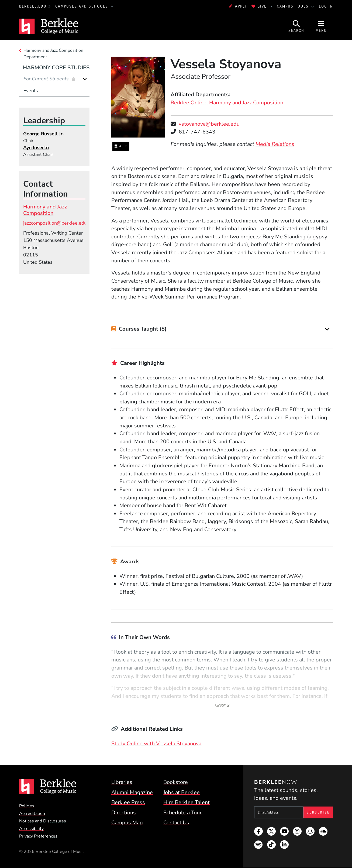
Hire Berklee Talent (187, 802)
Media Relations (275, 144)
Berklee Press (128, 802)
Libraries (122, 782)
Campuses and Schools (82, 6)
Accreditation (32, 814)
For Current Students (47, 79)
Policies (27, 806)
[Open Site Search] (296, 26)
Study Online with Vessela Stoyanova (156, 744)
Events (31, 91)
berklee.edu (33, 6)
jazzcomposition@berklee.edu (55, 223)
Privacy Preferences (38, 836)
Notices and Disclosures (43, 821)
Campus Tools (294, 6)
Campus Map (127, 823)
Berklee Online (189, 103)
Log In (326, 6)
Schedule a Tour (182, 813)
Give (259, 6)
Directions (124, 813)
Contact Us (176, 823)
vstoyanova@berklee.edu (209, 124)
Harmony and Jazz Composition (246, 103)
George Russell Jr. (43, 134)
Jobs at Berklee (182, 792)
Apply (238, 6)
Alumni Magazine (132, 792)
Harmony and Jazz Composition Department (53, 54)
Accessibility (31, 829)
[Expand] (327, 329)
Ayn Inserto (36, 147)
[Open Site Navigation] (321, 26)
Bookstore (176, 782)
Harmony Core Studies (56, 68)
